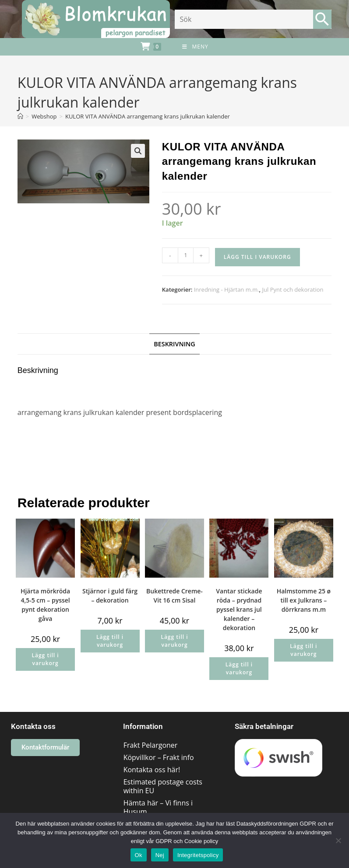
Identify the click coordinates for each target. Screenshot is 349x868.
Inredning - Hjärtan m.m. (227, 289)
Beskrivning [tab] (174, 344)
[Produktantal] (186, 255)
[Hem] (20, 116)
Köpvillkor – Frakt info (159, 757)
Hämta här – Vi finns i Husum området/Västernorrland (164, 812)
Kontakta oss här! (152, 770)
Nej (160, 855)
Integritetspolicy (198, 855)
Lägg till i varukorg (257, 257)
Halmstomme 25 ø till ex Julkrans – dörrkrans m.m (304, 600)
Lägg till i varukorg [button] (45, 659)
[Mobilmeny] (195, 47)
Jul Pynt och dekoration (293, 289)
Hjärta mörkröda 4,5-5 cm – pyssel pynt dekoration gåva (45, 605)
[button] (138, 151)
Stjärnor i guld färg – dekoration (110, 596)
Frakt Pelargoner (151, 745)
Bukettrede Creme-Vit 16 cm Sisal (174, 596)
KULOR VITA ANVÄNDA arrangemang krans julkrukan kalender (148, 116)
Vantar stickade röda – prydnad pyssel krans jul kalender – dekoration (239, 609)
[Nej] (338, 840)
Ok (139, 855)
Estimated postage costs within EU (163, 786)
